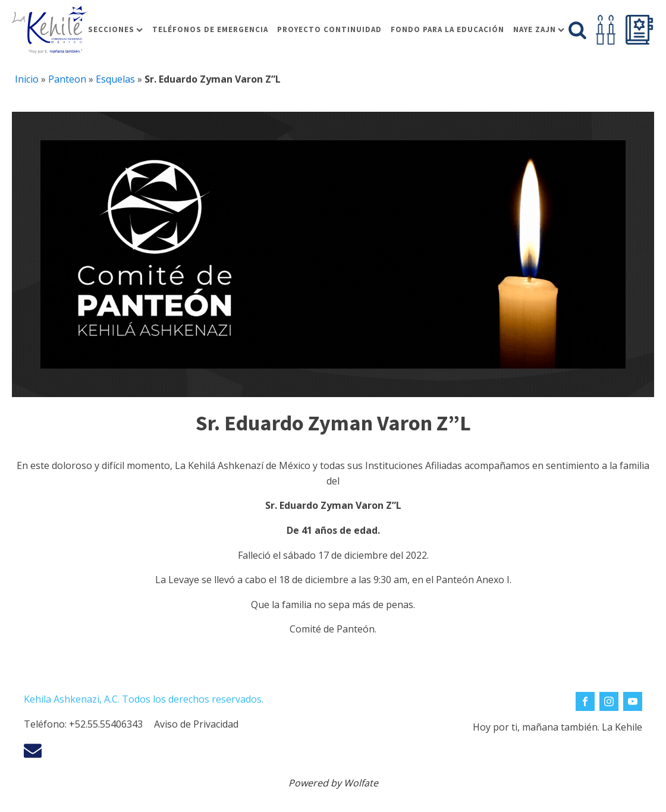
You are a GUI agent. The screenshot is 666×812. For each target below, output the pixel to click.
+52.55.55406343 (106, 724)
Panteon (67, 79)
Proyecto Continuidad (329, 29)
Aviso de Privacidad (196, 724)
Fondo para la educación (447, 29)
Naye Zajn (539, 29)
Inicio (27, 79)
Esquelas (115, 79)
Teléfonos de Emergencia (210, 29)
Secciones (115, 29)
